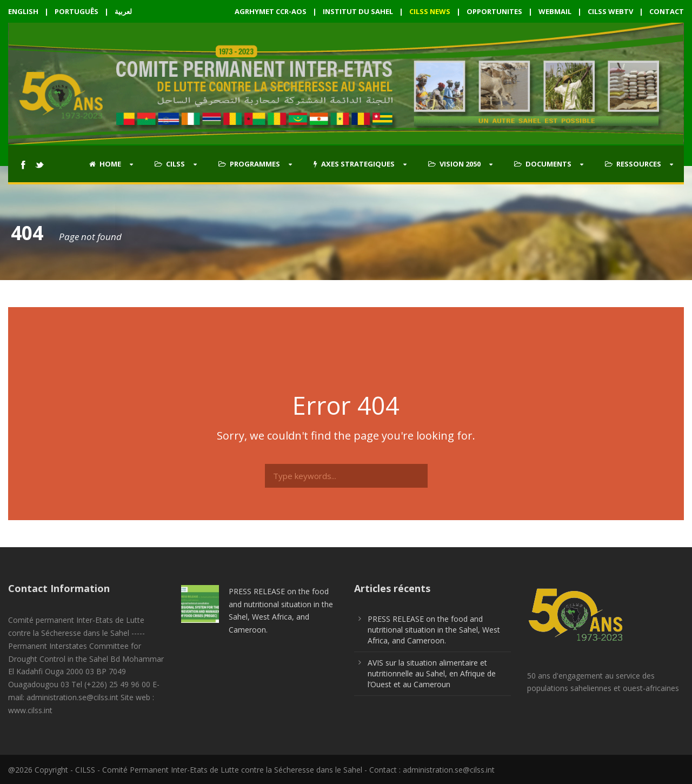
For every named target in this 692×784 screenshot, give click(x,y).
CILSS (170, 164)
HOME (105, 164)
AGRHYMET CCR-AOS (271, 11)
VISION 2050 (454, 164)
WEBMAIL (555, 11)
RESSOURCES (633, 164)
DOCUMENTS (543, 164)
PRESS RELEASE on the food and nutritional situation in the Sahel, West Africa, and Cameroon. (434, 630)
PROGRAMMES (249, 164)
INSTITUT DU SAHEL (358, 11)
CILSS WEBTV (610, 11)
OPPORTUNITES (494, 11)
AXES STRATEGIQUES (354, 164)
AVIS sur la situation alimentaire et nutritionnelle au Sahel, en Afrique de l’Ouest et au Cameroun (432, 673)
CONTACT (667, 11)
